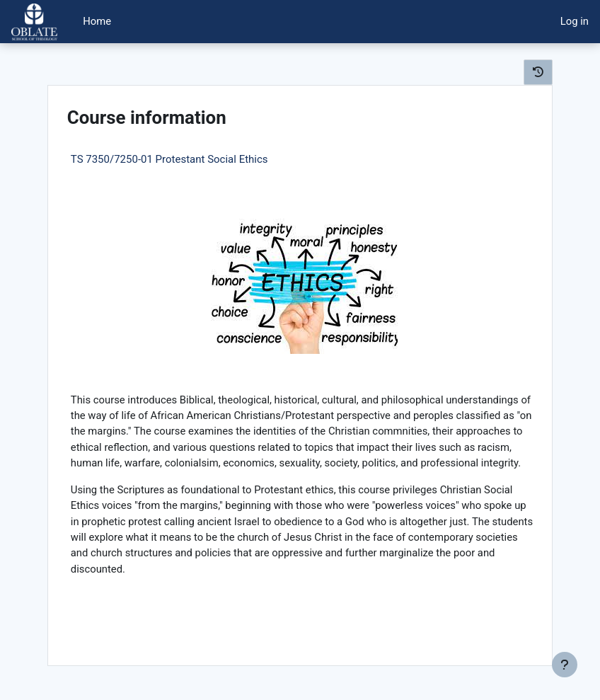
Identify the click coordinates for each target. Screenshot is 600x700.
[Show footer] (565, 665)
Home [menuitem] (97, 21)
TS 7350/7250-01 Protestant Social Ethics (169, 159)
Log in (575, 21)
